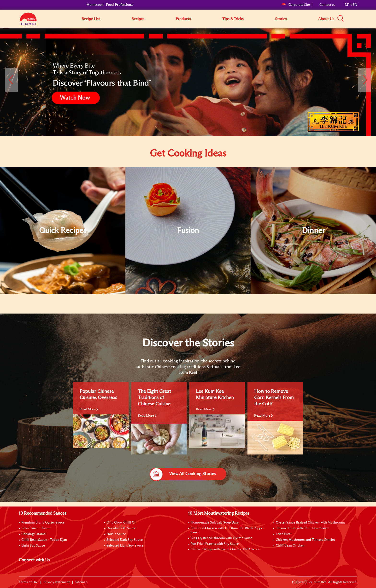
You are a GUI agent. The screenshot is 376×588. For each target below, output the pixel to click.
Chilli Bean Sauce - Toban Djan (44, 540)
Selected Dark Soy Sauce (125, 540)
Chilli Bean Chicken (290, 546)
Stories (281, 19)
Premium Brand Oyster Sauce (43, 523)
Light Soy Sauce (33, 546)
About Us (326, 19)
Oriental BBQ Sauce (121, 528)
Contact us (327, 5)
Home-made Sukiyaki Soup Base (215, 523)
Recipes (138, 19)
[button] (359, 19)
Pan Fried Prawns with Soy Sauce (215, 544)
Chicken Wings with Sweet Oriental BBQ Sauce (225, 549)
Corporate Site (296, 5)
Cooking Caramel (34, 534)
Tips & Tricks (233, 19)
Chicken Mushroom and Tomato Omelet (305, 540)
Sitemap (81, 582)
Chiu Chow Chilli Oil (121, 523)
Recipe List (91, 19)
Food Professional (120, 5)
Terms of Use (28, 582)
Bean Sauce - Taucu (36, 528)
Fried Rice (283, 534)
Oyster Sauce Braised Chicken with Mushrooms (311, 523)
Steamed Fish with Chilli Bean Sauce (303, 528)
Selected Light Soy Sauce (125, 546)
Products (183, 19)
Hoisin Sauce (116, 534)
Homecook (95, 5)
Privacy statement (57, 582)
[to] (6, 32)
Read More (89, 409)
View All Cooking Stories (183, 474)
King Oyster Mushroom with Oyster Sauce (221, 538)
